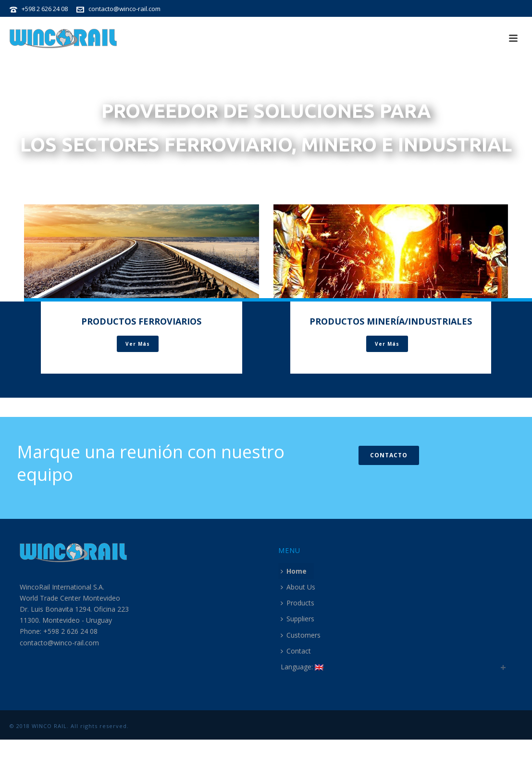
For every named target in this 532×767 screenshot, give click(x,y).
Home (294, 571)
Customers (301, 635)
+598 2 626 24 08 (45, 9)
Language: (302, 667)
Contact (296, 651)
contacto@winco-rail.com (124, 9)
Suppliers (297, 619)
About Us (298, 587)
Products (297, 603)
